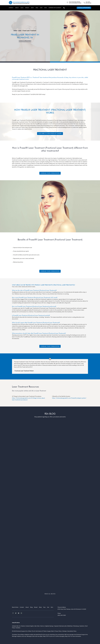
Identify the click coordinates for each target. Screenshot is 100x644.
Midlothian (70, 626)
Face (44, 607)
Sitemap (64, 631)
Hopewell (56, 626)
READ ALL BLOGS (50, 594)
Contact (11, 8)
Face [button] (37, 8)
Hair (41, 8)
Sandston (82, 626)
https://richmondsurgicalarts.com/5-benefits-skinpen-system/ (69, 398)
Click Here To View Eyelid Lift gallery (50, 134)
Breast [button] (27, 8)
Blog (22, 8)
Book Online (15, 607)
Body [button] (32, 8)
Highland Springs (49, 626)
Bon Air (18, 626)
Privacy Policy (58, 631)
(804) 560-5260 (62, 615)
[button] (64, 8)
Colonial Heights (30, 626)
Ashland (14, 626)
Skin (52, 607)
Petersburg (76, 626)
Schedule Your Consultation (50, 173)
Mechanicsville (63, 626)
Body (40, 607)
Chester (23, 626)
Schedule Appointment (84, 8)
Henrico (42, 626)
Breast (36, 607)
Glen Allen (37, 626)
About (17, 8)
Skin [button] (45, 8)
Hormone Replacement (55, 8)
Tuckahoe (18, 628)
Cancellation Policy (72, 631)
